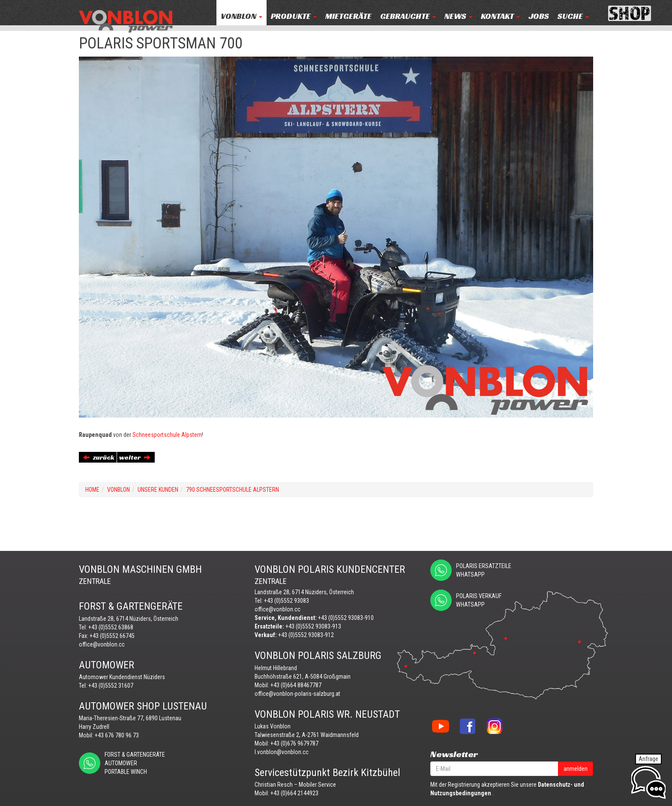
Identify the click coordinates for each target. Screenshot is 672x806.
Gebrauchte (408, 16)
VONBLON (241, 16)
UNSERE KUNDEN (158, 490)
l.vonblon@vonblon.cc (282, 752)
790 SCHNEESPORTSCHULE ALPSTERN (232, 490)
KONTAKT (500, 16)
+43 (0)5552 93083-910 (346, 618)
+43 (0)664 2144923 (294, 793)
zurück (99, 457)
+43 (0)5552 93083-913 (313, 626)
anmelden (576, 769)
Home (92, 490)
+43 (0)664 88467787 (296, 685)
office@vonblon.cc (102, 644)
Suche (573, 16)
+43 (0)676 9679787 (294, 743)
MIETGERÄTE (348, 16)
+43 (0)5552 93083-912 (306, 635)
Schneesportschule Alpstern (167, 435)
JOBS (539, 16)
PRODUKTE (294, 16)
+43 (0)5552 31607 (111, 686)
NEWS (458, 16)
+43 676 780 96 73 (117, 735)
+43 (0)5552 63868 (111, 627)
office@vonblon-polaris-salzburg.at (297, 694)
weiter (135, 457)
